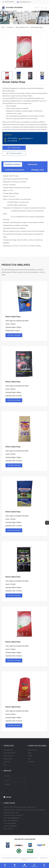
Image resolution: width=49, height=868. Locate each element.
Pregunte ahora (16, 148)
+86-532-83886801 (9, 2)
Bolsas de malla (8, 756)
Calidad (30, 756)
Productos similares (16, 153)
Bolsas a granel (8, 759)
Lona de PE (7, 762)
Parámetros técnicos (13, 164)
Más (5, 765)
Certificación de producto (15, 170)
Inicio (3, 27)
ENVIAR (9, 797)
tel (5, 866)
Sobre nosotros (32, 750)
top (44, 866)
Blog (29, 759)
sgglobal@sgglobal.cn (25, 2)
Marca (30, 753)
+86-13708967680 (12, 141)
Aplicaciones (33, 164)
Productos (10, 27)
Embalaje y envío (38, 170)
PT (38, 8)
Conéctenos (31, 762)
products (34, 866)
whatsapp (24, 866)
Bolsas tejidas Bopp (37, 27)
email (15, 866)
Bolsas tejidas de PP (22, 27)
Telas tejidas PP (8, 750)
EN (36, 8)
